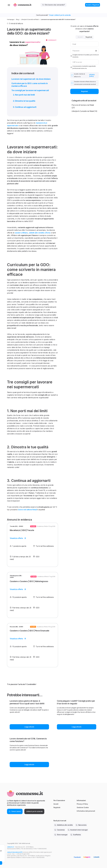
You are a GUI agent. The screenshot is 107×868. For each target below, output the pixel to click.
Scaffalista (76, 835)
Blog (17, 19)
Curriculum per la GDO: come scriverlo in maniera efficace (30, 85)
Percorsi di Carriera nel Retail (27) (83, 106)
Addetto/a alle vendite (64, 825)
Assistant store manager (78, 830)
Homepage (10, 19)
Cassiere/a (60, 830)
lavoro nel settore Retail (28, 510)
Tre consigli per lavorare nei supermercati (30, 90)
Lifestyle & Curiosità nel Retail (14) (84, 111)
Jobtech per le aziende (34, 811)
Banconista (81, 825)
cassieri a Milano (21, 233)
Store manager (61, 835)
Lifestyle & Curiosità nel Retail (30, 19)
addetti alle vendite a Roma (40, 233)
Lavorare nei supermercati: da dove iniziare (31, 79)
